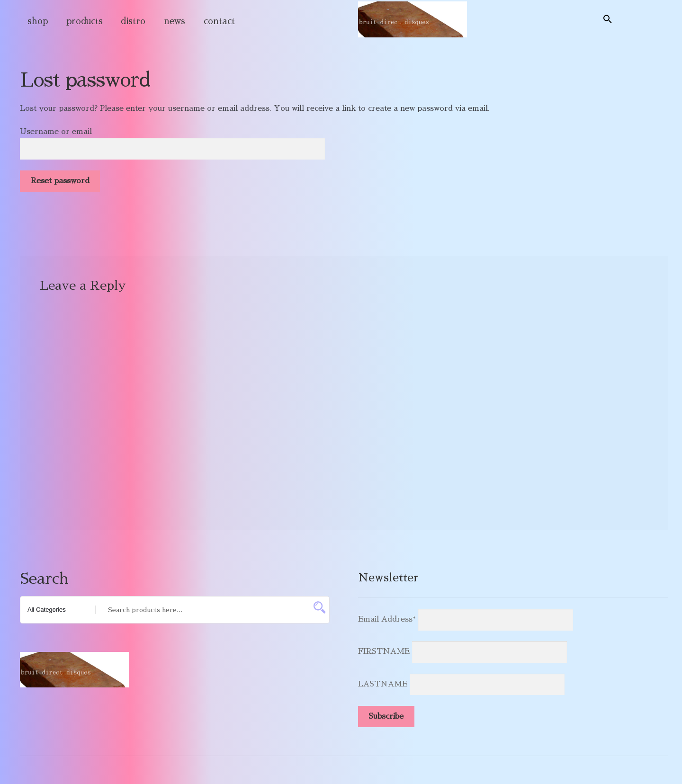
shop (38, 21)
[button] (608, 19)
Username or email (56, 132)
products (85, 21)
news (175, 21)
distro (133, 21)
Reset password (60, 181)
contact (219, 21)
